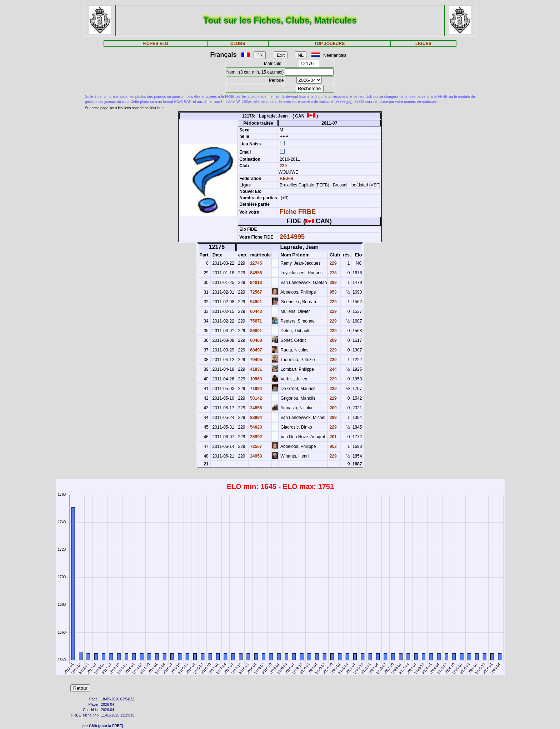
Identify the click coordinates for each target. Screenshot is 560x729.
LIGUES (423, 44)
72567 (256, 292)
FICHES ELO (155, 44)
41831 (256, 369)
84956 (256, 273)
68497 (256, 350)
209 (332, 340)
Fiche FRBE (298, 212)
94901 (256, 302)
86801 (256, 331)
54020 (256, 427)
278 (332, 273)
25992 (256, 437)
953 (332, 292)
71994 (256, 389)
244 (332, 369)
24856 (256, 408)
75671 (256, 321)
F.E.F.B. (287, 179)
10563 (256, 379)
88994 (256, 418)
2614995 (292, 237)
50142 (256, 398)
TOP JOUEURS (330, 44)
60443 (256, 311)
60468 (256, 340)
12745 (256, 263)
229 (283, 166)
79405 (256, 360)
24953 (256, 456)
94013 (256, 283)
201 (332, 437)
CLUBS (238, 44)
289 (332, 283)
